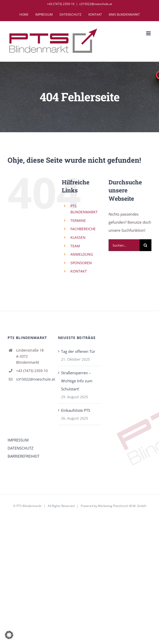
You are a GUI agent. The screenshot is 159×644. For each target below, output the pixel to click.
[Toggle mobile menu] (149, 33)
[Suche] (145, 245)
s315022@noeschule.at (96, 4)
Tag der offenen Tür (78, 351)
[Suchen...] (124, 245)
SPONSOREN (81, 263)
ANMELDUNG (82, 254)
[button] (9, 635)
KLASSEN (78, 237)
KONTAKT (79, 271)
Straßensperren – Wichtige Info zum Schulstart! (77, 381)
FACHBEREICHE (83, 229)
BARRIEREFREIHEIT (23, 456)
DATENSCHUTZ (21, 448)
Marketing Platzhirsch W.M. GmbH (122, 506)
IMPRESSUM (18, 440)
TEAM (75, 246)
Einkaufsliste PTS (76, 410)
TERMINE (78, 221)
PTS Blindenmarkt (29, 506)
